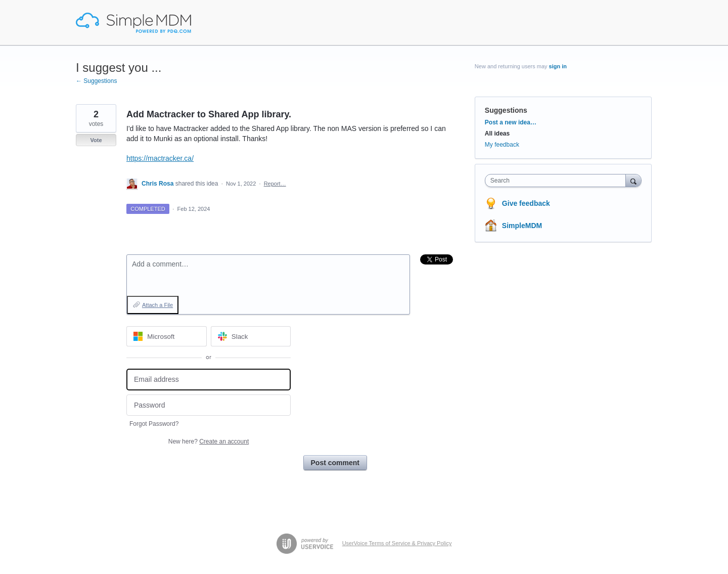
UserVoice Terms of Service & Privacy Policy (397, 543)
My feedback (502, 145)
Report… (275, 184)
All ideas (497, 134)
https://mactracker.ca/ (160, 158)
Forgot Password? (154, 424)
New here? (209, 441)
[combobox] (558, 181)
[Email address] (209, 380)
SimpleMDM (522, 226)
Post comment (335, 463)
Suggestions (506, 110)
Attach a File (157, 305)
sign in (558, 66)
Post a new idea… (511, 122)
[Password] (209, 405)
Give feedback (526, 203)
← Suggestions (96, 81)
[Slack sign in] (251, 336)
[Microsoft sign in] (167, 336)
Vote (96, 140)
